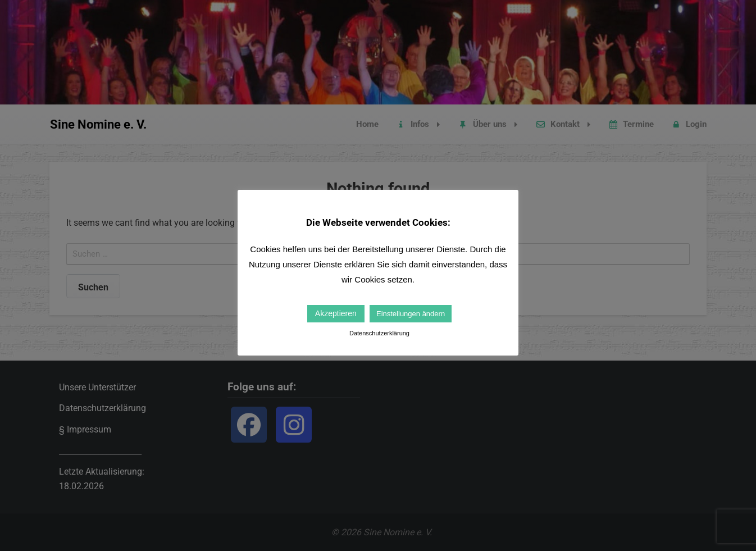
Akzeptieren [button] (336, 313)
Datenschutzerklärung (379, 333)
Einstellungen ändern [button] (411, 314)
